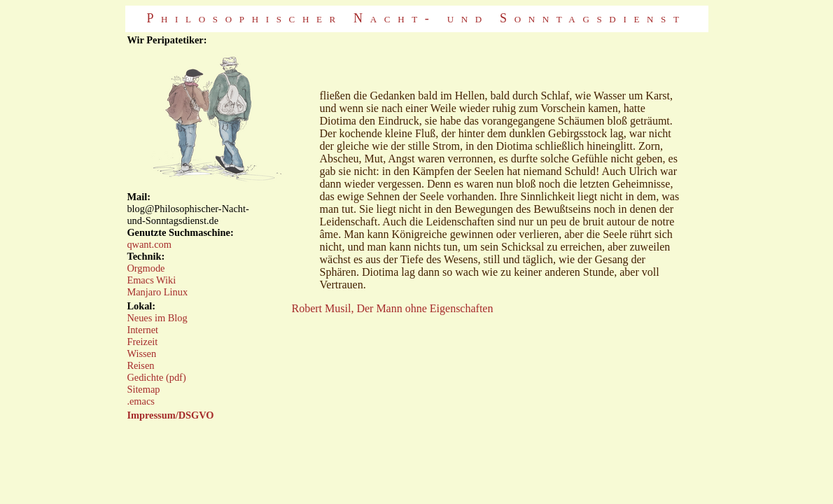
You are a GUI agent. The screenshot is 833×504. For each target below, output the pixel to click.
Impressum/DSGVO (170, 415)
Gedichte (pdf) (156, 377)
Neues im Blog (157, 318)
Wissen (141, 353)
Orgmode (146, 268)
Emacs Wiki (151, 280)
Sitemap (143, 389)
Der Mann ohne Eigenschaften (425, 308)
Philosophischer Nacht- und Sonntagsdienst (416, 18)
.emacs (141, 401)
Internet (142, 330)
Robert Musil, (324, 308)
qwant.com (149, 244)
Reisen (140, 365)
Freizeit (142, 342)
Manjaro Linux (157, 292)
